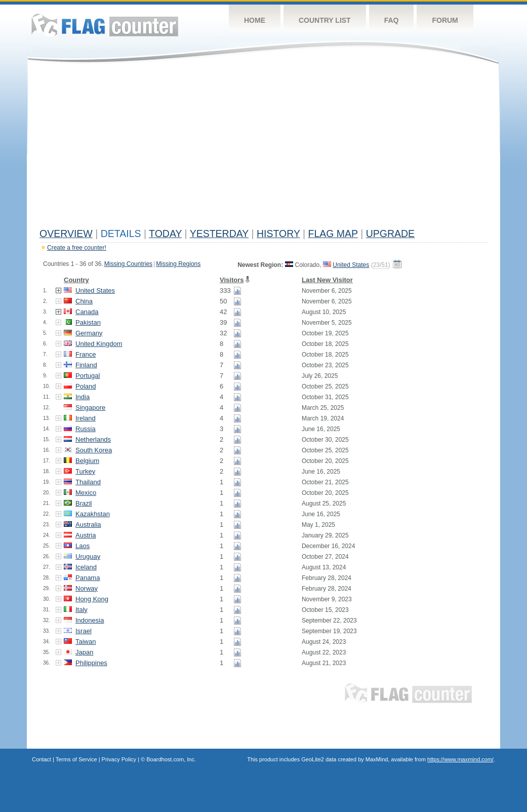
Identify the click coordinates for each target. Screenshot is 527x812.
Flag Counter (105, 25)
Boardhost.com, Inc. (171, 759)
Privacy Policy (119, 759)
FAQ (392, 20)
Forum (445, 20)
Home (255, 20)
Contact (42, 759)
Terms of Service (76, 759)
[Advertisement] (263, 148)
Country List (325, 20)
